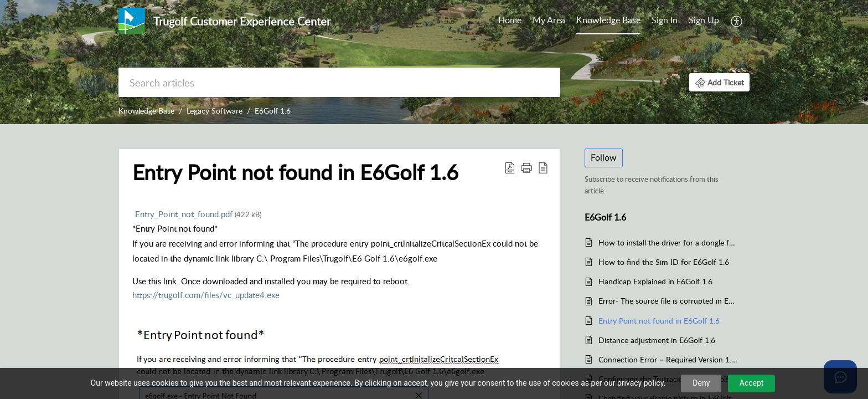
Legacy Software (215, 111)
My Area (549, 20)
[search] (339, 82)
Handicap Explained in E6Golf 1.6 (655, 281)
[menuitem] (510, 21)
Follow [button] (604, 157)
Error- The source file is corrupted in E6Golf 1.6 (668, 301)
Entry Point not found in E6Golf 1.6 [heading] (295, 172)
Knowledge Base (608, 20)
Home (510, 20)
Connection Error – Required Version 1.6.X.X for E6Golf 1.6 (668, 359)
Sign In (665, 20)
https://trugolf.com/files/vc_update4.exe (206, 295)
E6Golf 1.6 (273, 111)
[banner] (434, 62)
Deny (701, 383)
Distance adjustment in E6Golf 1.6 (657, 340)
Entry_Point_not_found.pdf (198, 214)
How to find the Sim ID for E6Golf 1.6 (664, 262)
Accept (752, 383)
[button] (737, 21)
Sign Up (704, 20)
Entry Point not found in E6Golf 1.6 (659, 321)
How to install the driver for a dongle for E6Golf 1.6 (668, 242)
